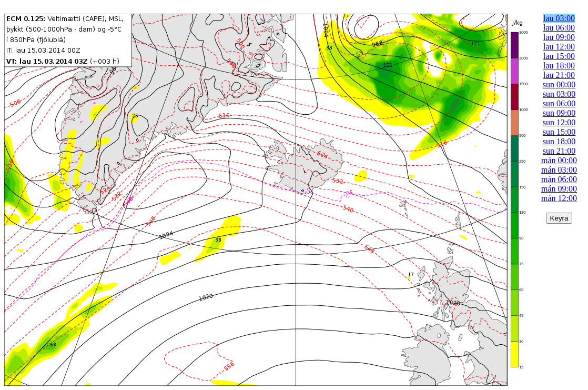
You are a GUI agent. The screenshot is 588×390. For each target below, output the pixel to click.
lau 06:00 (559, 28)
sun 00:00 (559, 84)
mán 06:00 (559, 179)
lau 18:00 (559, 66)
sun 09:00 (559, 113)
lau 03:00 (559, 18)
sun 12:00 (559, 122)
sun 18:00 (559, 141)
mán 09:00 (559, 189)
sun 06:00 (559, 103)
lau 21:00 (559, 75)
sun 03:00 (559, 94)
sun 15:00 (559, 132)
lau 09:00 (559, 37)
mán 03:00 (559, 170)
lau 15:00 (559, 56)
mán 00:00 (559, 160)
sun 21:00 (559, 151)
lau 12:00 (559, 47)
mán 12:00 (559, 198)
